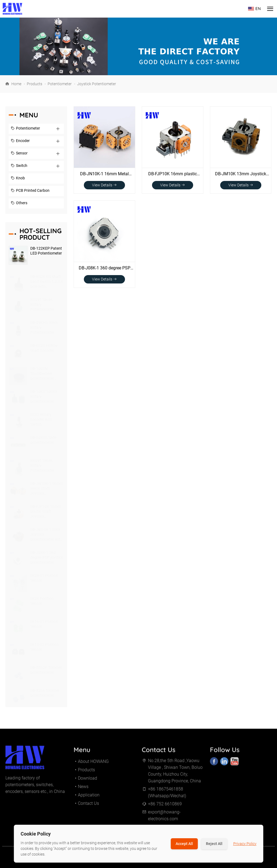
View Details (104, 185)
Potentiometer (60, 84)
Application (89, 797)
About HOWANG (93, 763)
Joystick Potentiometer (97, 84)
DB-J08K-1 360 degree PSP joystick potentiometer (105, 268)
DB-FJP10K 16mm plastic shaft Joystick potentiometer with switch (173, 174)
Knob (18, 179)
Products (34, 84)
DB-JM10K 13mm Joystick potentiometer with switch (241, 174)
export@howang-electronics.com (164, 817)
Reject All (214, 844)
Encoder (20, 141)
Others (19, 203)
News (83, 789)
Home (16, 84)
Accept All (184, 844)
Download (88, 780)
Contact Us (88, 805)
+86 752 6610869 (165, 806)
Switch (19, 166)
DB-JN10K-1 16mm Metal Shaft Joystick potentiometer (104, 174)
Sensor (19, 154)
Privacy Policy (245, 844)
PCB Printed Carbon (30, 191)
